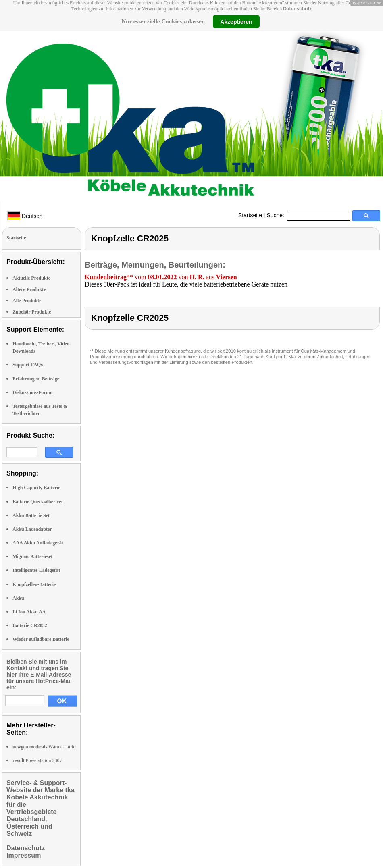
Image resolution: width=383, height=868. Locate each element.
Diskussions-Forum (32, 392)
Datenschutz (297, 9)
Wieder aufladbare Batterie (41, 639)
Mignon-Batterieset (32, 557)
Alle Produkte (27, 301)
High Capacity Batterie (36, 488)
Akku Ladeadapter (32, 529)
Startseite (250, 215)
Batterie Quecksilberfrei (37, 502)
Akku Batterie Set (31, 515)
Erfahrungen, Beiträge (36, 379)
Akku (18, 598)
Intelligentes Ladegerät (36, 570)
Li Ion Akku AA (29, 612)
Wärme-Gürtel (45, 747)
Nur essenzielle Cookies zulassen (163, 21)
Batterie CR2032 (30, 625)
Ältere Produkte (29, 289)
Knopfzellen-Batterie (34, 584)
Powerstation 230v (37, 760)
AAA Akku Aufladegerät (38, 543)
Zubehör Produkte (32, 312)
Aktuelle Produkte (31, 278)
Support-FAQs (28, 365)
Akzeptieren (236, 21)
